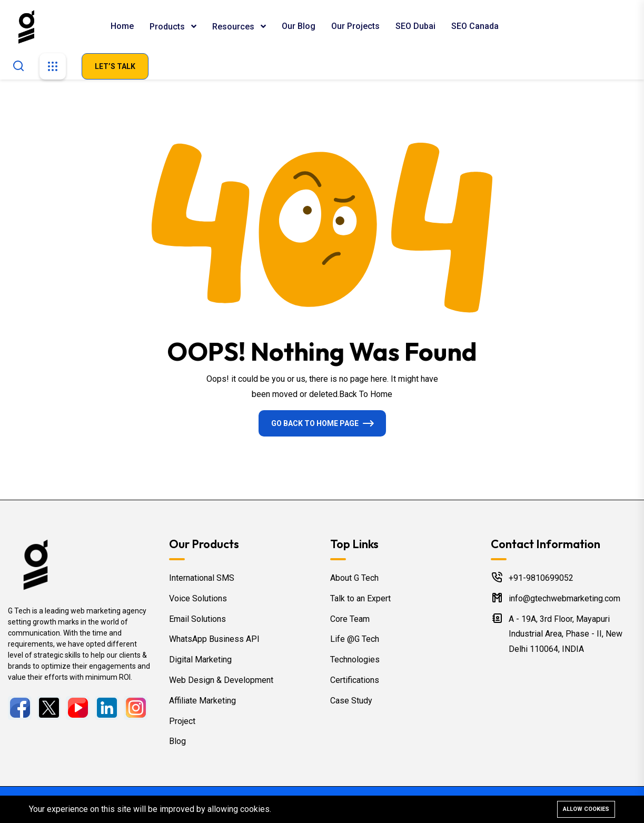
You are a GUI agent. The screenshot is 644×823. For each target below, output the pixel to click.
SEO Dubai (415, 26)
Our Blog (299, 26)
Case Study (351, 701)
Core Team (350, 619)
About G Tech (354, 578)
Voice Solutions (198, 598)
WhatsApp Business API (214, 639)
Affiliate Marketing (202, 701)
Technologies (355, 660)
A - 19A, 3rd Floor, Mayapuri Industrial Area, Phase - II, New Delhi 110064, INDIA (566, 634)
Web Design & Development (221, 680)
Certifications (355, 680)
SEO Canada (475, 26)
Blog (177, 741)
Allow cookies (586, 809)
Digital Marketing (200, 660)
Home (122, 26)
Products (168, 27)
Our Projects (355, 26)
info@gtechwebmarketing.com (564, 598)
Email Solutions (197, 619)
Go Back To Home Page (315, 423)
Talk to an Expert (360, 598)
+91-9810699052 (541, 578)
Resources (234, 27)
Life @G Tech (355, 639)
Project (182, 721)
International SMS (202, 578)
